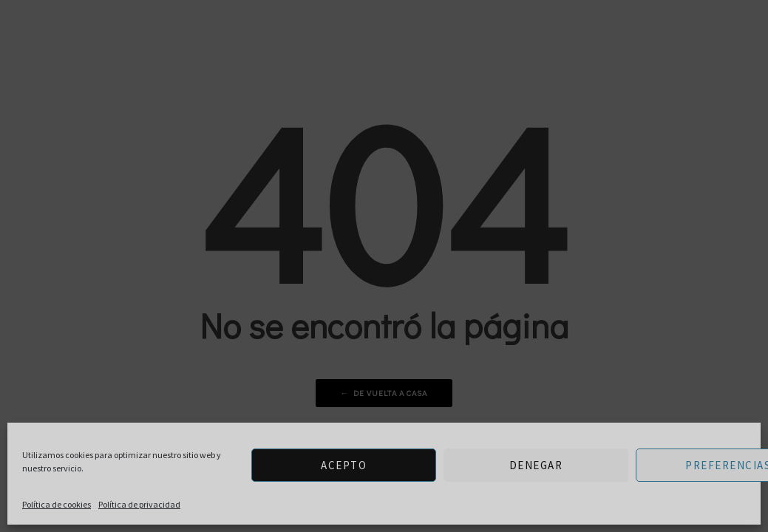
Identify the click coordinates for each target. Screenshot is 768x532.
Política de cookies (57, 504)
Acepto (344, 465)
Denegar (536, 465)
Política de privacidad (139, 504)
